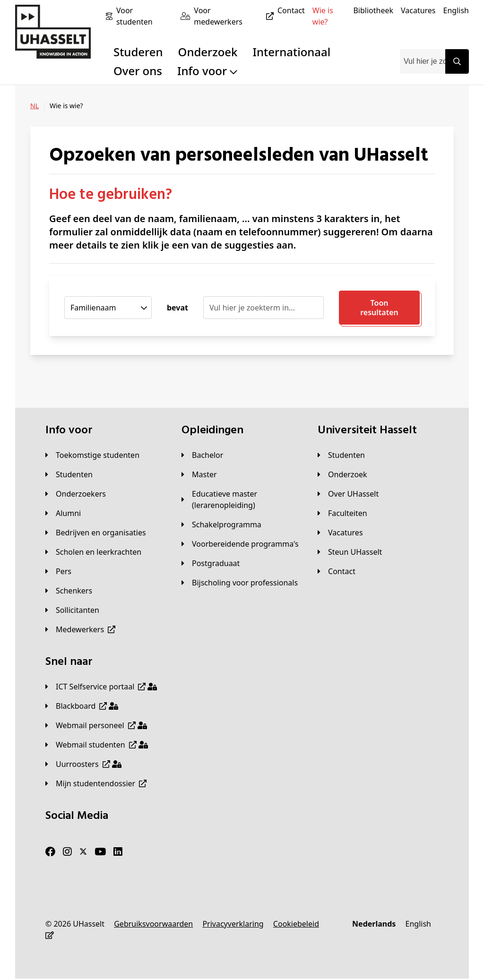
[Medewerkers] (80, 629)
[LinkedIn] (118, 852)
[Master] (199, 474)
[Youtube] (100, 852)
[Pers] (58, 571)
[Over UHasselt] (348, 494)
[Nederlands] (374, 924)
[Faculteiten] (342, 513)
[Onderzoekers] (76, 494)
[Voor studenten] (145, 16)
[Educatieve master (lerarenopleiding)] (242, 499)
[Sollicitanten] (72, 610)
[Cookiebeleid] (296, 924)
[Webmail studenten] (97, 745)
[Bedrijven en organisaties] (96, 533)
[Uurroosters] (83, 764)
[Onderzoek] (342, 474)
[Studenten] (69, 474)
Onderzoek (208, 52)
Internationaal (292, 52)
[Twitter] (83, 852)
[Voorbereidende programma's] (240, 544)
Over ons (138, 71)
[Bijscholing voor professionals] (240, 583)
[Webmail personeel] (96, 725)
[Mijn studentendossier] (96, 783)
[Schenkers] (69, 591)
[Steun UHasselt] (350, 552)
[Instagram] (67, 852)
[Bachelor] (202, 455)
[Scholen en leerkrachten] (93, 552)
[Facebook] (50, 852)
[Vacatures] (418, 10)
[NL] (35, 106)
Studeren (138, 52)
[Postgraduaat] (211, 563)
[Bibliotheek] (373, 10)
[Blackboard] (82, 706)
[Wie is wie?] (329, 16)
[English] (456, 10)
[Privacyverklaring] (233, 924)
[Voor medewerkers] (236, 16)
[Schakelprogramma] (221, 524)
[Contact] (291, 10)
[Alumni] (63, 513)
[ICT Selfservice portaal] (101, 687)
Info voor (207, 71)
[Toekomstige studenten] (92, 455)
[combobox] (423, 61)
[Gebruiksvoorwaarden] (153, 924)
